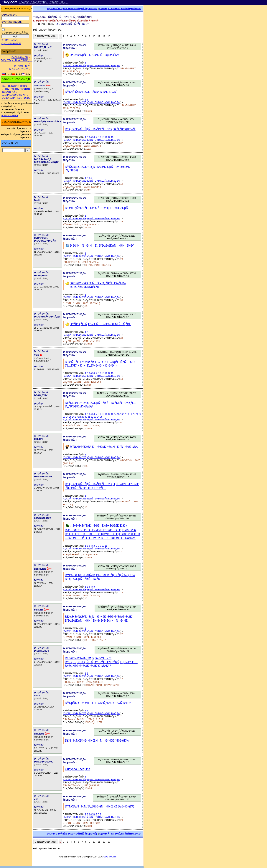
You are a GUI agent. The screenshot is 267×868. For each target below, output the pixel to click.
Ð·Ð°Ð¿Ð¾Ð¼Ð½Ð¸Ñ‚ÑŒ (15, 33)
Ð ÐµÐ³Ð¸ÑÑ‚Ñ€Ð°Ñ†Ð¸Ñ (17, 60)
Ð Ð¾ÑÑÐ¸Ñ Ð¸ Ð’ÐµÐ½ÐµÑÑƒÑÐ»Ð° (102, 246)
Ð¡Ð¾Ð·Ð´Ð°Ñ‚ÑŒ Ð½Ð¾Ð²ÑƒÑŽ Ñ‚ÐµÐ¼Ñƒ (72, 8)
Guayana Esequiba (78, 769)
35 (101, 417)
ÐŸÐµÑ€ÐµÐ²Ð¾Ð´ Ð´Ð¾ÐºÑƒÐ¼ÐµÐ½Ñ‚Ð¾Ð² (98, 703)
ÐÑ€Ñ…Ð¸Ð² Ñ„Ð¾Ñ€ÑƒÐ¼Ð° (20, 68)
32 (92, 417)
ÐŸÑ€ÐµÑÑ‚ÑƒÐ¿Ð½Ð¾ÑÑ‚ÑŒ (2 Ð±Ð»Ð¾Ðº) (99, 806)
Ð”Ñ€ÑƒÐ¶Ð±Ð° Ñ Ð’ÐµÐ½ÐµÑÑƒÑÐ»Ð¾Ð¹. (104, 447)
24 (67, 417)
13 (109, 36)
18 (128, 414)
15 (118, 414)
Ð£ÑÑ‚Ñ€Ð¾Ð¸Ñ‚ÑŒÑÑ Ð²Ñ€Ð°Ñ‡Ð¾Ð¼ (97, 741)
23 (64, 417)
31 (89, 417)
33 (95, 417)
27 (76, 417)
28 (80, 417)
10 (94, 36)
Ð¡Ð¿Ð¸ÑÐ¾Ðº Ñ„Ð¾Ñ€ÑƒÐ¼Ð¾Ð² (120, 8)
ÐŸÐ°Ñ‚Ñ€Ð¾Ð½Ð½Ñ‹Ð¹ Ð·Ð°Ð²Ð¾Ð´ (91, 92)
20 (134, 414)
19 (131, 414)
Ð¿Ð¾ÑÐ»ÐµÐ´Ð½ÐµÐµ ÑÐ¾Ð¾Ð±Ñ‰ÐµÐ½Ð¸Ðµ (92, 66)
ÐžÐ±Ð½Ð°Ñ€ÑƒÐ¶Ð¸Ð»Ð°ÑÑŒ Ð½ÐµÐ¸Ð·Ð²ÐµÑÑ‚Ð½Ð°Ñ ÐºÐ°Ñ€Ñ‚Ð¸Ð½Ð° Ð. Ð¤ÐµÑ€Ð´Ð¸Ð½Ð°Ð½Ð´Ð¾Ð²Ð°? (101, 662)
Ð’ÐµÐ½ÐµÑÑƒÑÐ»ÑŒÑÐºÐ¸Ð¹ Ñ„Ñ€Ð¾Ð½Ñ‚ (100, 129)
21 (137, 414)
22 (140, 414)
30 (86, 417)
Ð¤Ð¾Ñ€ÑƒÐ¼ (20, 57)
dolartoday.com (10, 115)
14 (115, 414)
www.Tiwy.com (110, 857)
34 (98, 417)
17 (125, 414)
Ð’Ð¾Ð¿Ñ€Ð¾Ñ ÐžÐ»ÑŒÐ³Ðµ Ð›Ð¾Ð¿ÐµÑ (98, 208)
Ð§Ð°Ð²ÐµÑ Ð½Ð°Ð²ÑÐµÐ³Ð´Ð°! (94, 55)
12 (104, 36)
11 (99, 36)
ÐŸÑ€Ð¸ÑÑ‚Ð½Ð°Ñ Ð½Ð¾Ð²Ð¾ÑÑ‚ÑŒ (100, 324)
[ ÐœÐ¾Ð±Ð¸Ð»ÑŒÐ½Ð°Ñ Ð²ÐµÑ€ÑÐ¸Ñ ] (44, 2)
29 (83, 417)
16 (121, 414)
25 (70, 417)
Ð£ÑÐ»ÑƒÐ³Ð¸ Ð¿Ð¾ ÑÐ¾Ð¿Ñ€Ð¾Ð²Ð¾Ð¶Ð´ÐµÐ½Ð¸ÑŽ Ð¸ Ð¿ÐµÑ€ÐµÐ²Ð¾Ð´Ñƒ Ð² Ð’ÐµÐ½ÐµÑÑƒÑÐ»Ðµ (16, 92)
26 (73, 417)
